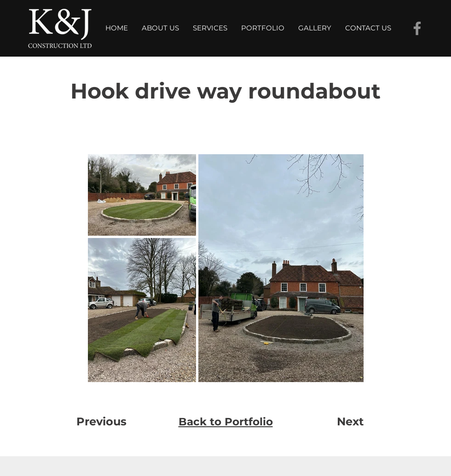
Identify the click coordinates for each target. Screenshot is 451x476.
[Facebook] (417, 28)
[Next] (334, 422)
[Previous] (109, 422)
